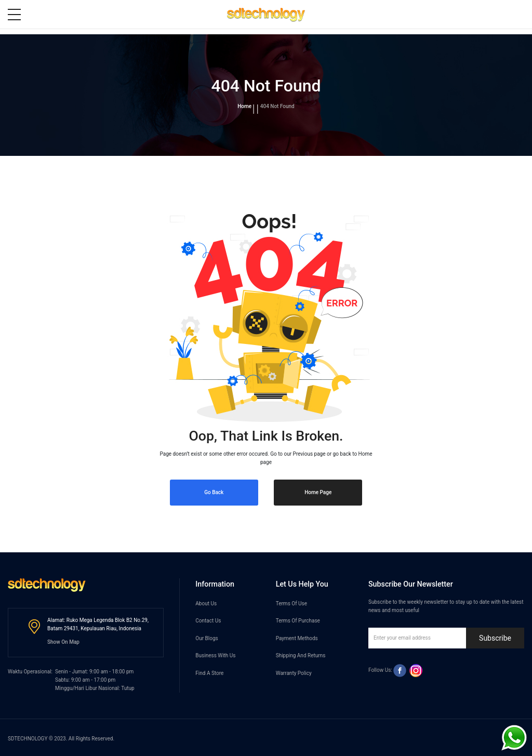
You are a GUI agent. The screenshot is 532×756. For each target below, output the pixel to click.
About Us (206, 604)
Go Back (214, 492)
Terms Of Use (291, 604)
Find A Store (209, 673)
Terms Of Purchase (298, 621)
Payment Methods (297, 638)
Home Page (318, 492)
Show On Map (63, 642)
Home (244, 106)
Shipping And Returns (301, 655)
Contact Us (208, 621)
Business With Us (215, 655)
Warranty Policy (294, 673)
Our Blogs (207, 638)
